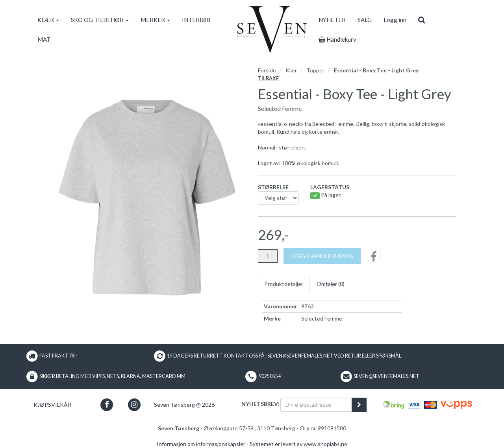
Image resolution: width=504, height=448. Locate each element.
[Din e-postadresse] (316, 405)
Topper (315, 70)
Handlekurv (337, 39)
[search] (422, 20)
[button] (107, 405)
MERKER (155, 20)
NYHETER (332, 20)
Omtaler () (331, 284)
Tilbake (268, 78)
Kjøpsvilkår (52, 405)
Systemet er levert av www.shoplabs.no (298, 444)
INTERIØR (196, 20)
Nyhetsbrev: (260, 404)
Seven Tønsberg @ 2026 (184, 405)
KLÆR (48, 20)
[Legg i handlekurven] (322, 256)
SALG (365, 20)
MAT (44, 39)
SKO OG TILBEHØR (100, 20)
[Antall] (268, 256)
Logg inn (395, 20)
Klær (291, 70)
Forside (267, 70)
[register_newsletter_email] (359, 405)
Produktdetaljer (284, 284)
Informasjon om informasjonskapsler (201, 444)
